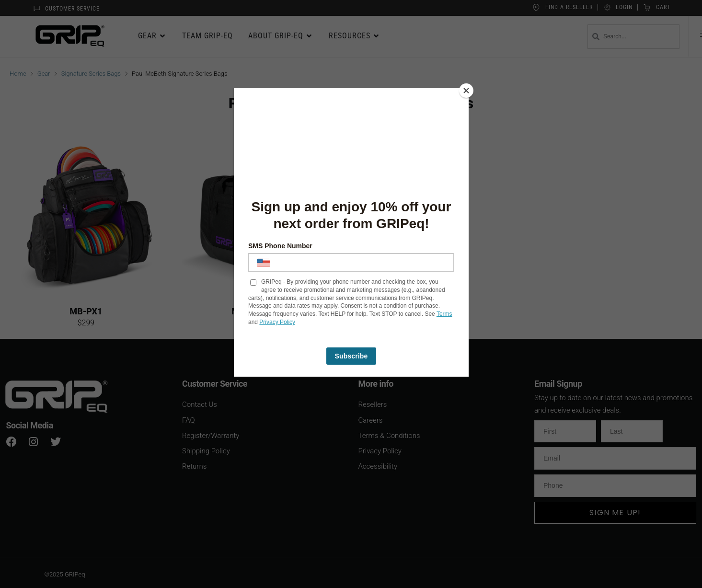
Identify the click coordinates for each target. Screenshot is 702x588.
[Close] (466, 91)
